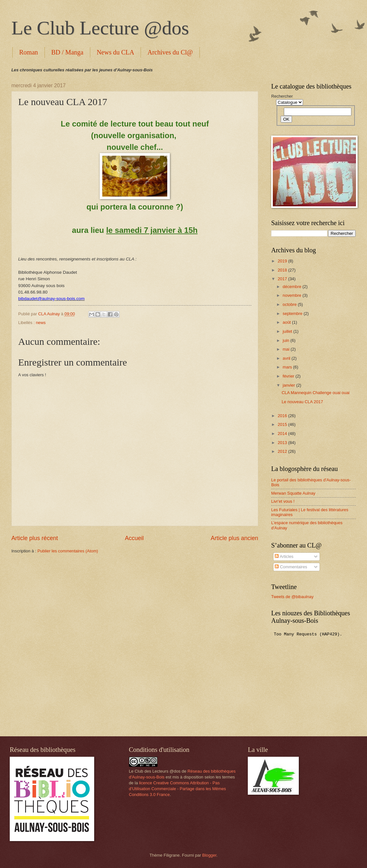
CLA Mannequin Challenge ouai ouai (316, 393)
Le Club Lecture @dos (100, 28)
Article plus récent (35, 538)
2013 (283, 443)
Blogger (209, 855)
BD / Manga (67, 52)
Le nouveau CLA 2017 (302, 402)
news (41, 323)
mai (286, 349)
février (289, 376)
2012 (283, 451)
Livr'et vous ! (283, 501)
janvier (289, 385)
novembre (292, 295)
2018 (283, 270)
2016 (283, 416)
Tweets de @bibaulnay (292, 597)
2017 (283, 279)
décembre (292, 287)
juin (286, 340)
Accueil (134, 538)
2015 (283, 424)
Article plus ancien (234, 538)
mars (288, 367)
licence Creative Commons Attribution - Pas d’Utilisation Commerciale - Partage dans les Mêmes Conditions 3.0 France (177, 789)
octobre (290, 304)
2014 (283, 434)
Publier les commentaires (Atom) (68, 551)
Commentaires (291, 567)
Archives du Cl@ (170, 52)
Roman (29, 52)
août (287, 322)
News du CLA (116, 52)
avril (287, 358)
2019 (283, 261)
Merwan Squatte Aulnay (293, 493)
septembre (293, 313)
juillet (288, 331)
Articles (284, 556)
